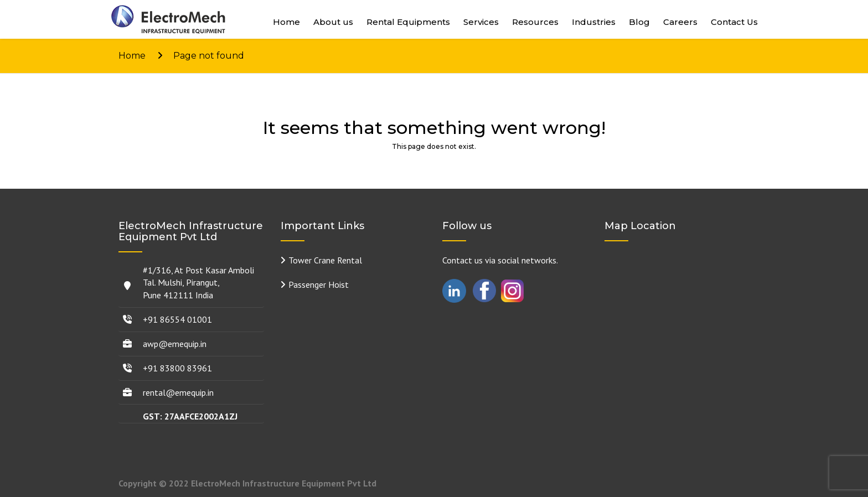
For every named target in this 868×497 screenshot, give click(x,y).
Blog (639, 22)
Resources (535, 22)
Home (286, 22)
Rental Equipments (408, 22)
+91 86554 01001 (177, 319)
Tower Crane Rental (325, 260)
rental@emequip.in (178, 392)
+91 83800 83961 (177, 368)
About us (333, 22)
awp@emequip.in (175, 344)
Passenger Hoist (319, 284)
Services (481, 22)
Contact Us (734, 22)
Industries (594, 22)
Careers (680, 22)
